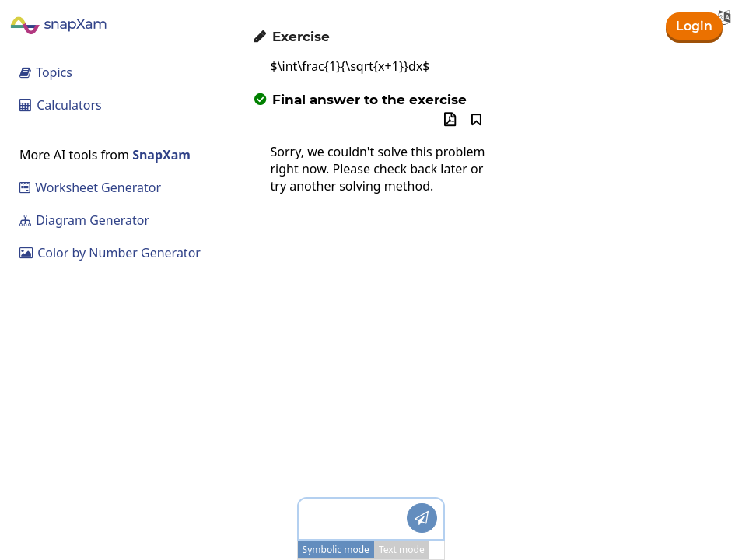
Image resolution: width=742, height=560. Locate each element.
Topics (46, 72)
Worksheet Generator (90, 187)
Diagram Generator (84, 220)
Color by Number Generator (110, 253)
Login (694, 26)
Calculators (61, 105)
